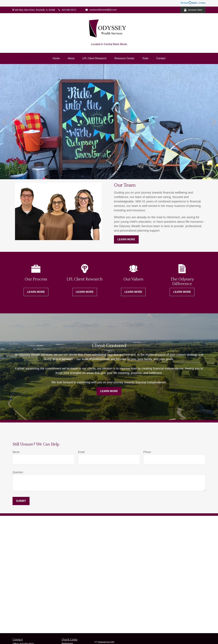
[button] (56, 58)
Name (16, 452)
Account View (193, 10)
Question (18, 472)
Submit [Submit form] (21, 501)
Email (81, 452)
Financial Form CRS (106, 642)
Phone (147, 452)
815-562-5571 (67, 10)
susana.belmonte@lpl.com (101, 10)
